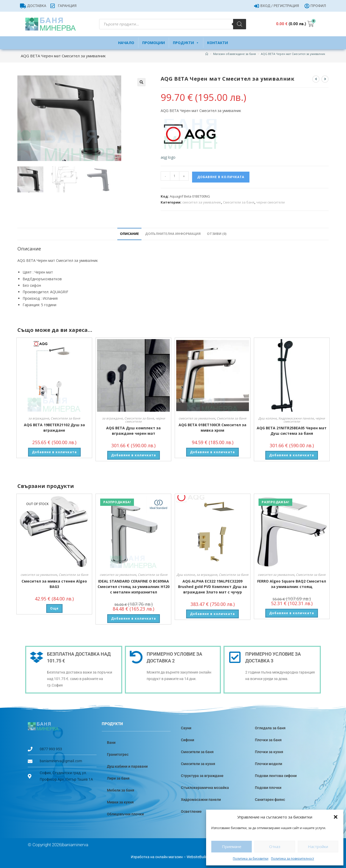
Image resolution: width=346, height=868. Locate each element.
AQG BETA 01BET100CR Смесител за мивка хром (212, 428)
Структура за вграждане (202, 776)
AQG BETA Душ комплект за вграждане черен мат (133, 431)
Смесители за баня (239, 202)
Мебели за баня (121, 790)
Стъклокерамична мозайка (205, 788)
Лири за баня (118, 778)
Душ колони (267, 418)
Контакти (218, 43)
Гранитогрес (118, 754)
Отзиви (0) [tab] (217, 234)
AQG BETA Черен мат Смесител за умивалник (293, 54)
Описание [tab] (129, 234)
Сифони (188, 740)
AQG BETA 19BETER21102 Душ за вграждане (54, 428)
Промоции (154, 43)
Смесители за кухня (198, 764)
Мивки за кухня (120, 802)
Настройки (318, 846)
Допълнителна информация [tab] (173, 234)
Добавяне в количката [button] (54, 452)
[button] (336, 817)
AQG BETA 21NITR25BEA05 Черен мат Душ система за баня (292, 431)
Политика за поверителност (293, 859)
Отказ (275, 846)
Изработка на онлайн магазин (157, 857)
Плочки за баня (268, 740)
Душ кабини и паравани (127, 766)
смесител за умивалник (202, 202)
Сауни (186, 728)
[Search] (240, 24)
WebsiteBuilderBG (201, 857)
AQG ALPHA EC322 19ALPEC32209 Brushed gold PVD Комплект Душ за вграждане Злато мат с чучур (212, 587)
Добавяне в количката (221, 177)
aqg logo (168, 157)
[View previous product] (316, 79)
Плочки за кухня (269, 752)
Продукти (186, 43)
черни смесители (270, 202)
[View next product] (325, 79)
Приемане (232, 846)
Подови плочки (268, 788)
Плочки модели (269, 764)
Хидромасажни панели (296, 418)
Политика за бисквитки (251, 859)
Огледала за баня (270, 728)
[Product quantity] (175, 176)
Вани (111, 743)
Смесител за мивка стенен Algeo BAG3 (54, 584)
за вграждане (39, 418)
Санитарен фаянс (270, 800)
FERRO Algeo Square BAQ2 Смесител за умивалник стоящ (292, 584)
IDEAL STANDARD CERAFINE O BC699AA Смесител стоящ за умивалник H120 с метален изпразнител (134, 587)
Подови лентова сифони (276, 776)
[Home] (207, 54)
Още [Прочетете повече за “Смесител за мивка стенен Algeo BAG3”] (54, 608)
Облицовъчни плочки (125, 814)
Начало (126, 43)
